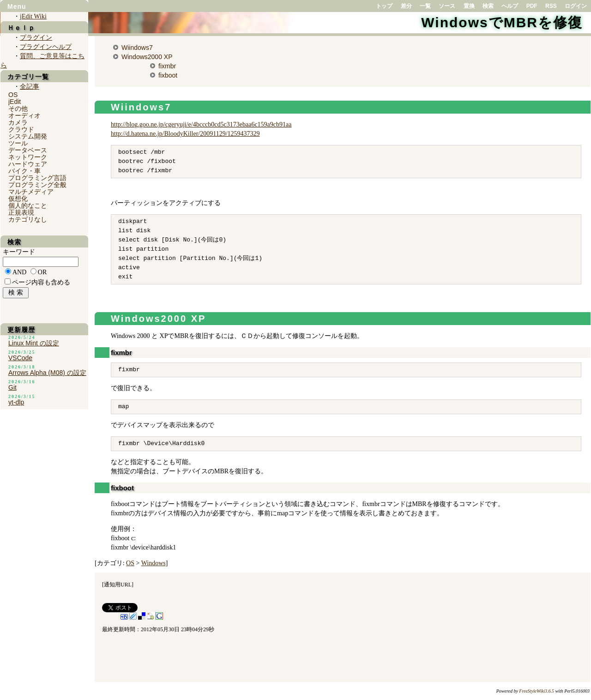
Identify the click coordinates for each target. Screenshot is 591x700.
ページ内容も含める (41, 282)
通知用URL (118, 585)
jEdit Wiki (33, 16)
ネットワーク (28, 157)
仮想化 (18, 199)
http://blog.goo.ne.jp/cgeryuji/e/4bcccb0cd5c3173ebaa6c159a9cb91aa (201, 124)
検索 (488, 6)
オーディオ (24, 115)
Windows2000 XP (147, 57)
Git (12, 387)
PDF (532, 6)
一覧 (425, 6)
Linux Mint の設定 (34, 343)
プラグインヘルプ (46, 47)
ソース (447, 6)
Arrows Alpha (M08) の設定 (47, 373)
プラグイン (36, 38)
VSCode (20, 358)
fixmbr (167, 66)
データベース (28, 150)
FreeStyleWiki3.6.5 (537, 691)
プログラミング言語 (37, 178)
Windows (154, 563)
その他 (18, 109)
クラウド (21, 129)
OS (130, 563)
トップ (384, 6)
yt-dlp (16, 402)
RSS (551, 6)
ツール (18, 143)
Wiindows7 (137, 48)
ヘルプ (510, 6)
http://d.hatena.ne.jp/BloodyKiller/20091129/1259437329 (185, 134)
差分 (406, 6)
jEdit (15, 102)
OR (42, 272)
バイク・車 (24, 171)
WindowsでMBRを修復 (502, 22)
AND (19, 272)
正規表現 (21, 212)
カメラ (18, 122)
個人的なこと (28, 205)
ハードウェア (28, 164)
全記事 (30, 87)
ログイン (576, 6)
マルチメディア (31, 192)
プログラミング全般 (37, 185)
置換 (469, 6)
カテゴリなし (28, 219)
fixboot (168, 75)
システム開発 (28, 136)
